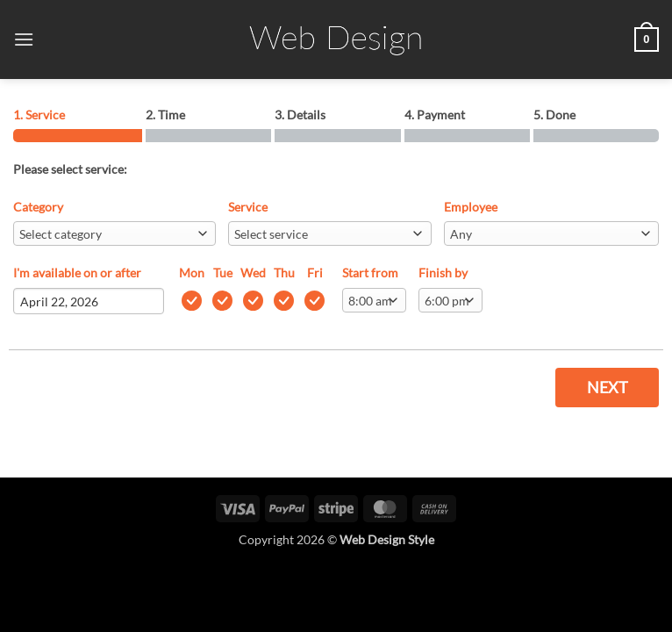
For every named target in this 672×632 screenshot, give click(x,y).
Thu (284, 273)
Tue (223, 273)
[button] (24, 39)
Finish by (443, 273)
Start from (370, 273)
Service (248, 207)
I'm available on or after (77, 273)
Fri (315, 273)
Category (38, 207)
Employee (471, 207)
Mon (192, 273)
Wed (253, 273)
